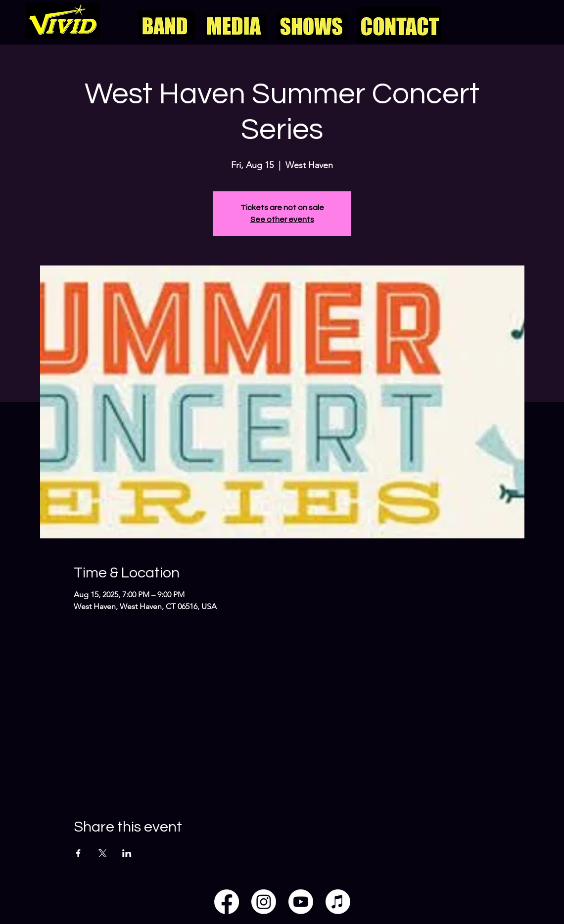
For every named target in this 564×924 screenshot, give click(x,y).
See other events (282, 220)
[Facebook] (227, 902)
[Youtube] (301, 902)
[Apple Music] (338, 902)
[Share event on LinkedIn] (127, 853)
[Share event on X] (103, 853)
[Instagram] (264, 902)
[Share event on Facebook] (78, 853)
